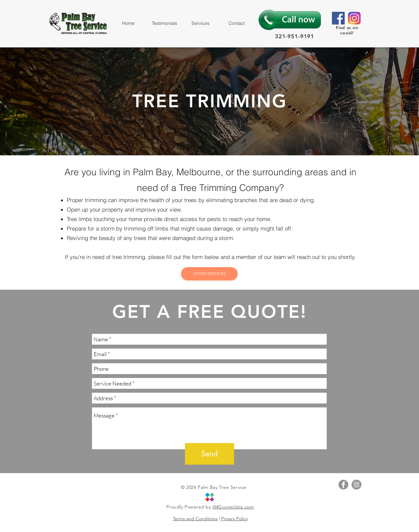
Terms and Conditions (195, 519)
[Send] (209, 454)
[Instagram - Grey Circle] (356, 485)
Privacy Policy (235, 519)
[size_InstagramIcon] (354, 18)
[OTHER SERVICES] (209, 274)
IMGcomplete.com (233, 507)
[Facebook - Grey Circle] (343, 485)
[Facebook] (338, 18)
